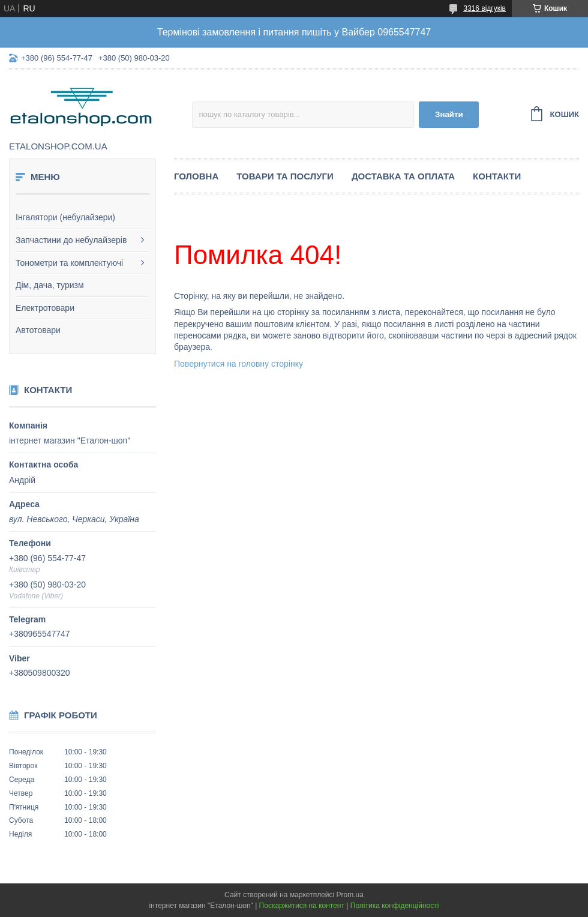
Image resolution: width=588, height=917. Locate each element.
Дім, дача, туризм (50, 285)
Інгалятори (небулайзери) (65, 217)
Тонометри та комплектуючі (69, 263)
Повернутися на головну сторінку (238, 364)
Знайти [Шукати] (449, 114)
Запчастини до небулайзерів (71, 240)
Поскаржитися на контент (302, 906)
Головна (196, 176)
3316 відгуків (484, 8)
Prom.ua (350, 895)
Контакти (497, 176)
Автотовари (38, 330)
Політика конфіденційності (395, 906)
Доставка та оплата (403, 176)
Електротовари (45, 308)
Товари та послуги (285, 176)
